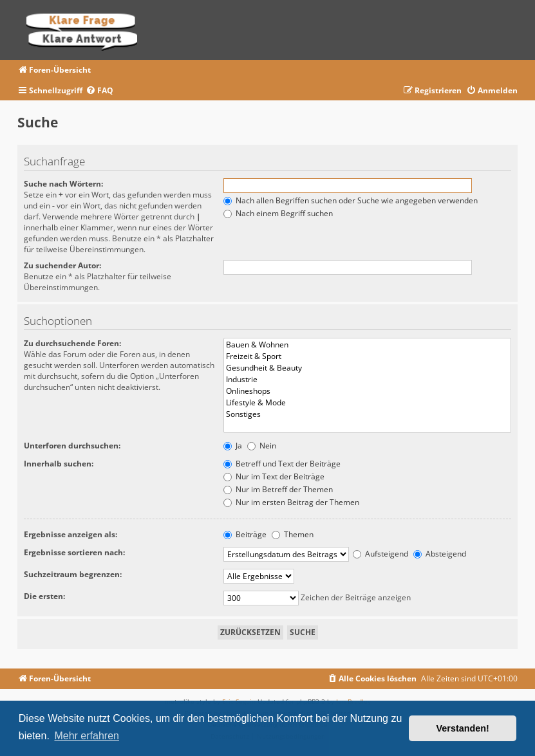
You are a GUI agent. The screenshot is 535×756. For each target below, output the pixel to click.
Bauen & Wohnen (367, 345)
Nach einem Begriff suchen (278, 213)
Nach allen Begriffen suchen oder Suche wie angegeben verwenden (351, 200)
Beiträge (245, 534)
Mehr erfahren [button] (87, 736)
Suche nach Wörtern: (63, 184)
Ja (233, 446)
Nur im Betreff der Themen (278, 489)
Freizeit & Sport (367, 356)
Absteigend (440, 554)
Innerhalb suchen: (59, 464)
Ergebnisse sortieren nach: (74, 552)
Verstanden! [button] (463, 728)
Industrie (367, 380)
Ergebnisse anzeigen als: (70, 534)
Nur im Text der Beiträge (274, 476)
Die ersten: (44, 596)
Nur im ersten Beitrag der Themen (291, 502)
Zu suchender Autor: (62, 265)
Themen (293, 534)
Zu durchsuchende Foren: (72, 343)
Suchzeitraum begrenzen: (73, 574)
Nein (262, 446)
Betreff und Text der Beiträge (282, 464)
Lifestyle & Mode (367, 403)
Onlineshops (367, 391)
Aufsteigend (380, 554)
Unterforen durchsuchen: (72, 446)
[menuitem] (99, 91)
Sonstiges (367, 414)
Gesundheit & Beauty (367, 368)
